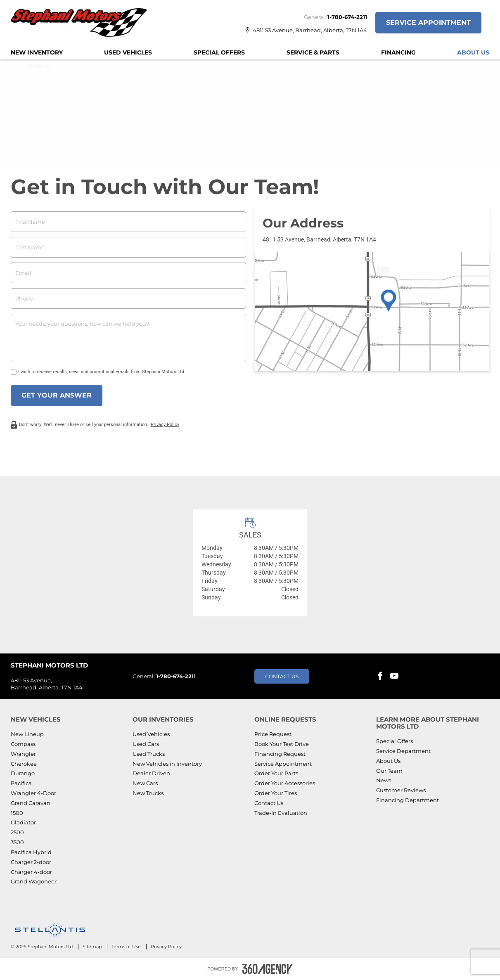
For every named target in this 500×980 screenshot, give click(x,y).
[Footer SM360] (268, 969)
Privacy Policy (165, 425)
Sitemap (93, 947)
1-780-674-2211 (347, 17)
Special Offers (219, 52)
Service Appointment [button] (428, 22)
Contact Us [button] (282, 676)
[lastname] (128, 247)
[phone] (128, 298)
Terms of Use (127, 947)
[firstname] (128, 222)
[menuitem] (37, 52)
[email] (128, 273)
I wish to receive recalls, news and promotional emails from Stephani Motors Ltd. (102, 372)
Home (17, 66)
